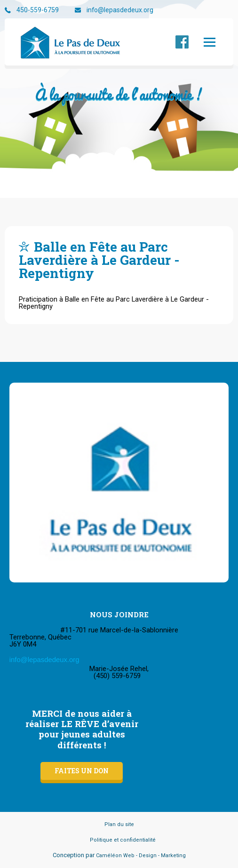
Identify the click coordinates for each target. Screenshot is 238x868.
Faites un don (82, 771)
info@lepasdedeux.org (120, 10)
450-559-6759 (38, 10)
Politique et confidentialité (123, 840)
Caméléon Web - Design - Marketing (141, 856)
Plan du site (119, 824)
